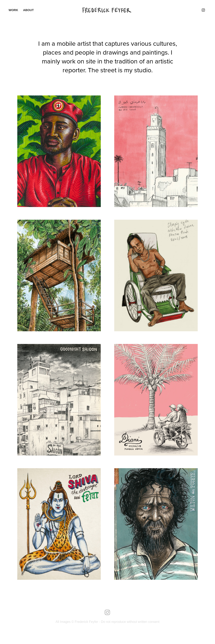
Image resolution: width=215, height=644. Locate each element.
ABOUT (28, 10)
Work (13, 10)
